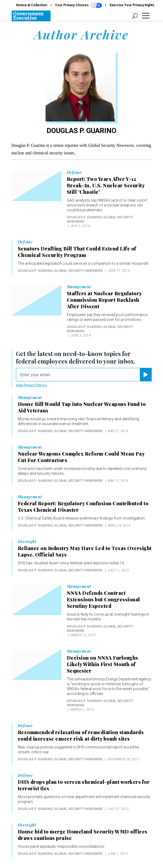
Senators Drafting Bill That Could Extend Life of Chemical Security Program (77, 252)
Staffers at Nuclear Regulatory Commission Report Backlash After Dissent (104, 300)
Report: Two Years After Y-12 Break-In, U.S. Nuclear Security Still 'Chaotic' (106, 185)
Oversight (27, 542)
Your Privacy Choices (78, 5)
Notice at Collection (32, 5)
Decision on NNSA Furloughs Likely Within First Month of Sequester (103, 664)
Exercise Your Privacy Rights (132, 5)
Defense (74, 172)
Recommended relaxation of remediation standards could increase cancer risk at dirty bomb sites (81, 735)
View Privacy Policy (32, 385)
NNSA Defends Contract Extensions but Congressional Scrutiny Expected (103, 599)
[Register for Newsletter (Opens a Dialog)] (146, 375)
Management (79, 287)
